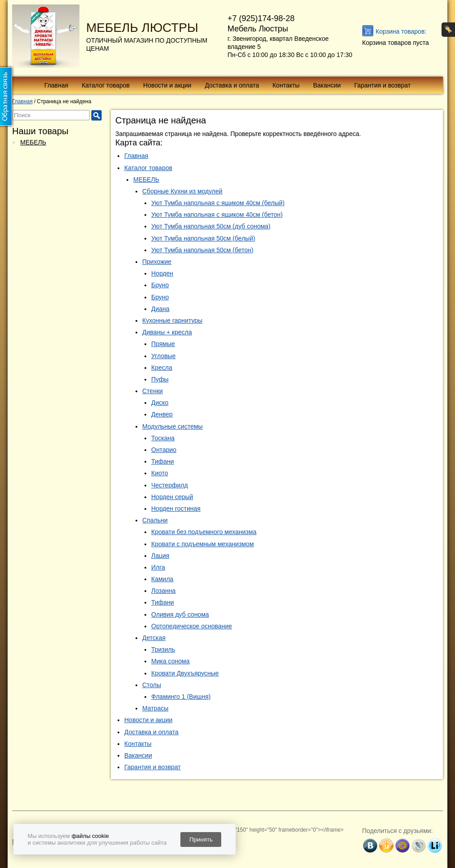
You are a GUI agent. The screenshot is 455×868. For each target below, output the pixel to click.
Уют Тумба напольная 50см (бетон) (202, 250)
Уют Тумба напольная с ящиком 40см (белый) (218, 203)
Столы (152, 685)
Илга (158, 567)
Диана (160, 309)
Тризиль (163, 649)
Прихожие (157, 262)
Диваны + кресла (167, 332)
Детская (154, 638)
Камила (162, 579)
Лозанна (163, 591)
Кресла (162, 368)
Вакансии (327, 85)
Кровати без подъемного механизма (204, 532)
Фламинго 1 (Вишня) (181, 697)
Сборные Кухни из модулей (182, 191)
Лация (160, 556)
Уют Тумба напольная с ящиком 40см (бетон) (217, 215)
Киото (160, 473)
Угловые (163, 356)
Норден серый (172, 497)
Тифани (163, 461)
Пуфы (160, 379)
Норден (162, 273)
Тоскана (163, 438)
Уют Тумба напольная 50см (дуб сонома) (211, 226)
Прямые (163, 344)
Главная (56, 85)
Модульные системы (173, 426)
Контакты (286, 85)
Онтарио (164, 450)
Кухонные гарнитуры (172, 320)
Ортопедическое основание (192, 626)
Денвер (162, 414)
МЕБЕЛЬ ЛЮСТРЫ (142, 28)
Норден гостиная (176, 509)
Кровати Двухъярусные (185, 673)
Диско (160, 403)
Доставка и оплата (232, 85)
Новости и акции (167, 85)
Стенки (153, 391)
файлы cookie (90, 836)
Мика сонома (170, 661)
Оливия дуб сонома (180, 614)
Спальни (155, 520)
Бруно (160, 285)
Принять (201, 840)
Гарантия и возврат (382, 85)
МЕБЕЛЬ (33, 142)
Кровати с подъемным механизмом (203, 544)
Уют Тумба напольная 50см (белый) (203, 238)
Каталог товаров (106, 85)
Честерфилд (170, 485)
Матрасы (155, 708)
